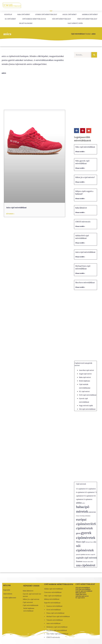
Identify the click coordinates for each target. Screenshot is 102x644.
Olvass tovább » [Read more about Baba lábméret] (80, 212)
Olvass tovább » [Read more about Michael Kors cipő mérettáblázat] (80, 273)
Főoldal (88, 34)
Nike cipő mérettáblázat (85, 147)
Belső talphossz (26, 23)
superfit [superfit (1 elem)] (93, 554)
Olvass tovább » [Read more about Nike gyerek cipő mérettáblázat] (80, 168)
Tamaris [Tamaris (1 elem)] (85, 562)
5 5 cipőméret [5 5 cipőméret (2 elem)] (81, 489)
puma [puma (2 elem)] (83, 554)
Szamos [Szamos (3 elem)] (79, 561)
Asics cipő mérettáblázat (16, 208)
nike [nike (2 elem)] (95, 542)
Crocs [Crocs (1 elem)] (78, 516)
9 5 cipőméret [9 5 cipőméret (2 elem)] (88, 496)
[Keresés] (94, 55)
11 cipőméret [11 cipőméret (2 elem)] (88, 499)
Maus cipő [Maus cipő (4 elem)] (81, 542)
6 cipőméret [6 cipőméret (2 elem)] (80, 492)
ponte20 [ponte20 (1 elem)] (78, 554)
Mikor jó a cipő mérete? (85, 177)
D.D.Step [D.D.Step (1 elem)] (82, 516)
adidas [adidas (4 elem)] (79, 503)
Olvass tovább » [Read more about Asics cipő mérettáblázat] (80, 257)
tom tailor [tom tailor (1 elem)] (90, 562)
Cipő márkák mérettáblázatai (34, 19)
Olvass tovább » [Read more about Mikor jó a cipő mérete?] (80, 182)
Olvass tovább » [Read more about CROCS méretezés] (80, 226)
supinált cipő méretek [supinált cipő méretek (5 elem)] (86, 558)
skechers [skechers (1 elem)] (88, 554)
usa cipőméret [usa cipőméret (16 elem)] (86, 565)
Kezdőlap (8, 14)
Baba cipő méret (24, 14)
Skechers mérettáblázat (85, 282)
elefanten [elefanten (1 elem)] (88, 516)
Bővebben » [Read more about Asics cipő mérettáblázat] (10, 214)
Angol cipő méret (69, 14)
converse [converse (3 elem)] (92, 512)
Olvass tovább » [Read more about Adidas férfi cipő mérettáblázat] (80, 243)
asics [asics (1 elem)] (84, 503)
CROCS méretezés (83, 222)
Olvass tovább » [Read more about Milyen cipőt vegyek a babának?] (80, 199)
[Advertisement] (35, 92)
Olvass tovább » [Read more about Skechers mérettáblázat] (80, 287)
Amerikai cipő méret (90, 14)
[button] (77, 131)
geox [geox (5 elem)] (78, 533)
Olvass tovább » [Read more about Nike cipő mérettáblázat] (80, 152)
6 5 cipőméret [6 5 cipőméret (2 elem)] (91, 489)
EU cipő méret (10, 19)
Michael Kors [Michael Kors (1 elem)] (89, 542)
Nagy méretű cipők (75, 23)
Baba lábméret (81, 208)
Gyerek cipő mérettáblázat (46, 14)
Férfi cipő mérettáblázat (87, 19)
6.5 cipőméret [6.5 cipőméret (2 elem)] (90, 492)
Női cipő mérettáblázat (61, 19)
